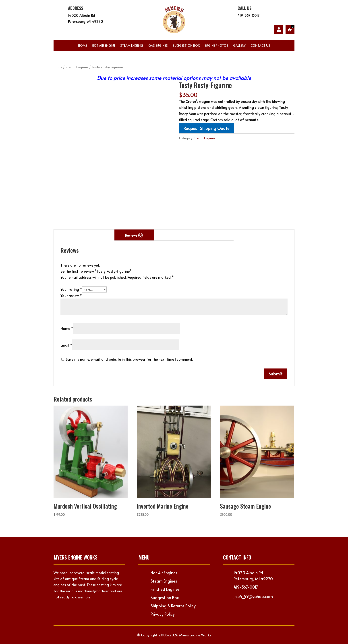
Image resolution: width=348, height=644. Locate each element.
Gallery (239, 46)
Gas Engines (158, 46)
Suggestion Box (186, 46)
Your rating (71, 289)
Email (66, 345)
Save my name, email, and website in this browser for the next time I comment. (129, 359)
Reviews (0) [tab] (134, 235)
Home (83, 46)
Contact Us (260, 46)
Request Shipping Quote (207, 128)
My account (279, 29)
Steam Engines (132, 46)
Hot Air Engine (104, 46)
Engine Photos (216, 46)
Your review (71, 295)
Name (67, 328)
